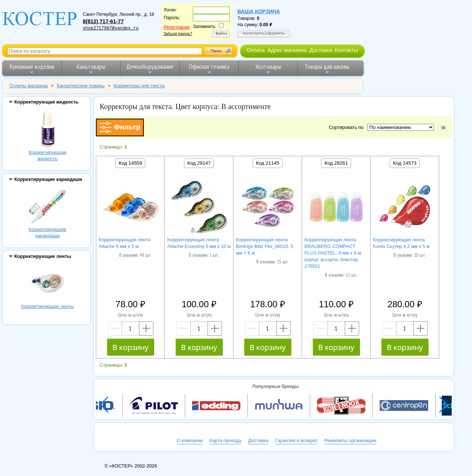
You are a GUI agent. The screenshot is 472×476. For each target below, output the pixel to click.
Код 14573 (405, 163)
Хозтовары (268, 69)
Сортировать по (348, 127)
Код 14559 (130, 163)
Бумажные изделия (32, 69)
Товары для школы (327, 69)
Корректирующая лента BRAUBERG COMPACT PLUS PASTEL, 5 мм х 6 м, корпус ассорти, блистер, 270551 (334, 253)
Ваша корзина (259, 11)
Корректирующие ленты (48, 284)
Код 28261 (336, 163)
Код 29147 (199, 163)
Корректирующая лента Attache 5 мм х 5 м (125, 243)
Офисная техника (209, 69)
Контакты (346, 50)
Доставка (321, 50)
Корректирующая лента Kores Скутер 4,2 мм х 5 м (402, 243)
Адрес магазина (287, 50)
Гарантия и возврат (296, 440)
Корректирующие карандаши (48, 207)
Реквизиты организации (350, 440)
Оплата (256, 50)
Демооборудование (150, 69)
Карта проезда (225, 440)
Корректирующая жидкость (48, 130)
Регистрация (177, 27)
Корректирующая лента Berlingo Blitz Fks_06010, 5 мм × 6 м (265, 246)
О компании (190, 440)
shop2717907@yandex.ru (110, 28)
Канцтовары (91, 69)
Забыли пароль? (178, 34)
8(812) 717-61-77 (103, 21)
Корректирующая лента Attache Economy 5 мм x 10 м (199, 243)
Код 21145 (268, 163)
